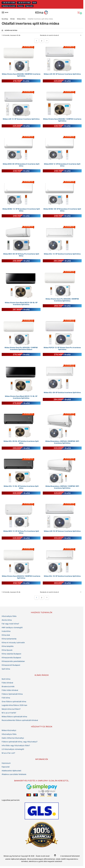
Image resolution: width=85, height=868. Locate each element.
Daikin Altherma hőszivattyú (13, 738)
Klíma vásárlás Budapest (11, 654)
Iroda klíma (6, 631)
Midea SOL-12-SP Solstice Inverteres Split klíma (62, 254)
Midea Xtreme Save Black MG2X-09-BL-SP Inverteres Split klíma (21, 304)
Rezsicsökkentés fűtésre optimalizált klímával (20, 720)
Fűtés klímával (7, 683)
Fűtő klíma (6, 698)
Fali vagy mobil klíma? (10, 624)
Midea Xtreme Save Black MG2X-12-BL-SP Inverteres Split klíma (21, 397)
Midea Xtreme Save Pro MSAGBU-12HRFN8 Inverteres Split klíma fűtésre (21, 349)
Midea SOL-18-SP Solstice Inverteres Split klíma (62, 576)
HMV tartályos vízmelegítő (12, 628)
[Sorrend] (61, 35)
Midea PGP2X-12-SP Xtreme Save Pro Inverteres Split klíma (62, 349)
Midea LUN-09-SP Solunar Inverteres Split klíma (62, 74)
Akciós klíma (7, 620)
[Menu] (5, 13)
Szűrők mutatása (9, 30)
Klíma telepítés (8, 646)
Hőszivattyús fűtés (9, 616)
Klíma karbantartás (9, 639)
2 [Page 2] (42, 41)
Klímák (12, 19)
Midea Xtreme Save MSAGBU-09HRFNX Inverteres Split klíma (21, 75)
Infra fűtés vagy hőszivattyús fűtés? (16, 746)
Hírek (34, 3)
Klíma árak (6, 635)
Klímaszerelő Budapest (11, 665)
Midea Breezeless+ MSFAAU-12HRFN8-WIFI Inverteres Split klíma (62, 487)
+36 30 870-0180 (24, 3)
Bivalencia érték (8, 687)
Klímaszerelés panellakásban (13, 661)
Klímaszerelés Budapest (11, 658)
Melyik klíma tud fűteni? (11, 709)
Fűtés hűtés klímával (10, 690)
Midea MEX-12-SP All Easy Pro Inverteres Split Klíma (21, 532)
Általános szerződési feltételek (14, 774)
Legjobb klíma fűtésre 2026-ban (14, 705)
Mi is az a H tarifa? (9, 713)
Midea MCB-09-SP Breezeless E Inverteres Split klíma (21, 165)
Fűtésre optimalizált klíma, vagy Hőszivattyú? (20, 742)
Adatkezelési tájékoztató (11, 771)
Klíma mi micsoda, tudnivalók (13, 643)
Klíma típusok (7, 650)
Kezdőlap (5, 19)
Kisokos (20, 6)
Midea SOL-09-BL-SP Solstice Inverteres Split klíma (21, 442)
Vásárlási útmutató (9, 6)
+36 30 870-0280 (9, 3)
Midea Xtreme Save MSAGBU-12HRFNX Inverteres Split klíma (62, 120)
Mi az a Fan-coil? (8, 753)
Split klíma (6, 669)
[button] (79, 13)
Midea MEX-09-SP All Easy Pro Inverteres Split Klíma (21, 255)
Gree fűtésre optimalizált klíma (14, 702)
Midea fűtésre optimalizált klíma (14, 717)
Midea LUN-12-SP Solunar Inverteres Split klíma (21, 119)
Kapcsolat (29, 6)
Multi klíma (6, 679)
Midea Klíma (21, 19)
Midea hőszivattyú (9, 730)
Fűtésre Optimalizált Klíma (12, 694)
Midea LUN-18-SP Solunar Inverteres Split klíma (62, 531)
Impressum (6, 763)
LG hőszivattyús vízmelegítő (13, 749)
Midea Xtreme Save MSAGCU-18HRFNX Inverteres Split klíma (21, 577)
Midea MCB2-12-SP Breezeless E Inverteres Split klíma (21, 210)
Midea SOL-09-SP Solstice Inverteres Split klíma (62, 393)
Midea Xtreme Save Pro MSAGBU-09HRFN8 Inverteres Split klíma (62, 300)
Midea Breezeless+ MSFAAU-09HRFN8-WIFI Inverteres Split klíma (62, 442)
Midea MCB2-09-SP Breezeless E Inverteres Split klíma (62, 210)
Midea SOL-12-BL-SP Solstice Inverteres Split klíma (21, 487)
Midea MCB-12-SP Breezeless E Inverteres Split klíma (62, 165)
